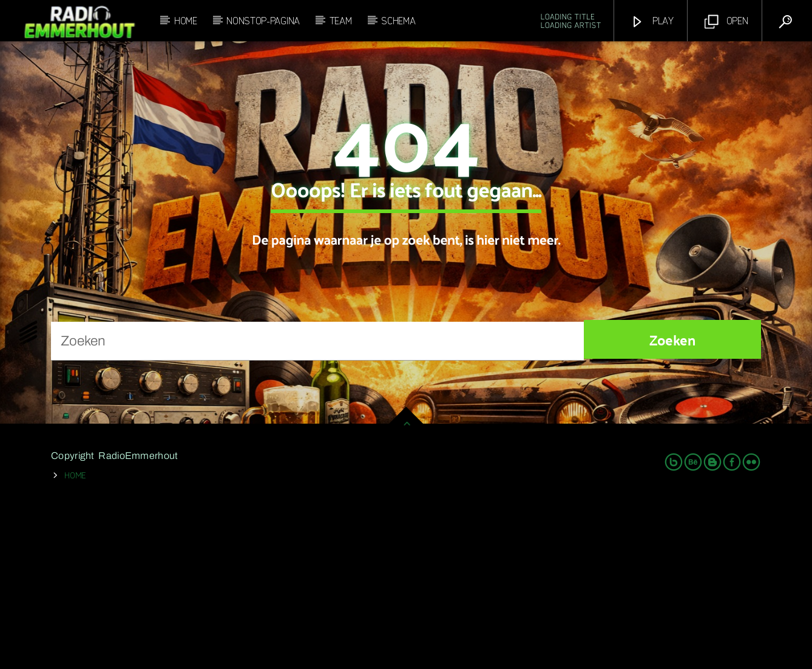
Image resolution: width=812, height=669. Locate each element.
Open (726, 21)
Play (652, 21)
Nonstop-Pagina (263, 20)
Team (341, 20)
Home (186, 20)
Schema (398, 20)
